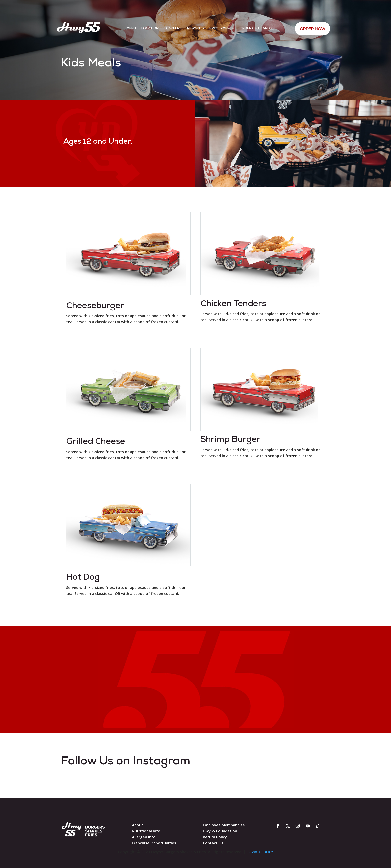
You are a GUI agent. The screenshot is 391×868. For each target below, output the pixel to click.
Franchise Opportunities (154, 843)
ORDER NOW (312, 29)
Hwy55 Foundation (220, 831)
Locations (151, 29)
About (138, 825)
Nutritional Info (146, 831)
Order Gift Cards (256, 29)
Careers (174, 29)
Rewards (195, 29)
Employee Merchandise (224, 825)
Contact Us (213, 843)
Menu (131, 29)
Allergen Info (144, 837)
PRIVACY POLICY (260, 852)
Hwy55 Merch (222, 29)
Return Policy (215, 837)
